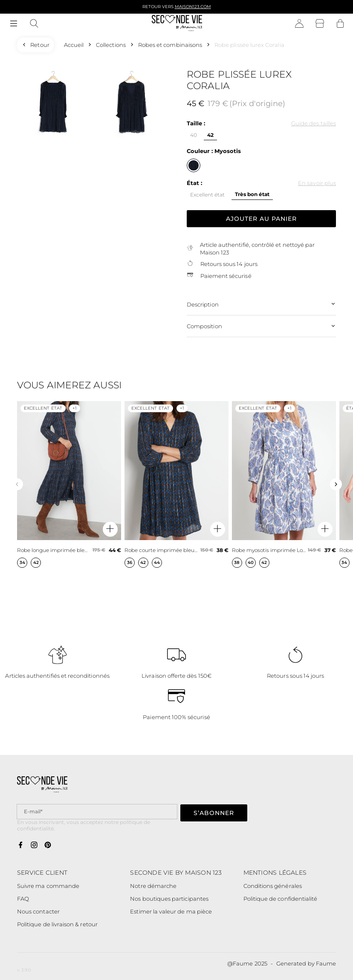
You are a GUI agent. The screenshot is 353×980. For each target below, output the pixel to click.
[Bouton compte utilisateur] (299, 24)
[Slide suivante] (336, 484)
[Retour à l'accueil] (177, 24)
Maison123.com (193, 7)
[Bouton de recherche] (34, 24)
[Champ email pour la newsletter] (97, 812)
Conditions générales (273, 886)
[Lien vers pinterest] (48, 845)
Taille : (196, 123)
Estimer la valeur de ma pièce (171, 911)
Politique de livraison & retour (57, 924)
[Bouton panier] (340, 24)
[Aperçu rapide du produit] (110, 529)
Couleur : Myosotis (214, 151)
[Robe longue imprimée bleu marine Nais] (69, 484)
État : (194, 183)
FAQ (23, 899)
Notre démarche (153, 886)
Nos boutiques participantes (169, 899)
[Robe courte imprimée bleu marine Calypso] (176, 484)
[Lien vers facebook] (20, 845)
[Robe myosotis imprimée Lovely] (284, 484)
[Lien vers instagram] (34, 845)
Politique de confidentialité (281, 899)
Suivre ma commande (48, 886)
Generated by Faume (306, 963)
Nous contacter (38, 911)
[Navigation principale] (14, 24)
